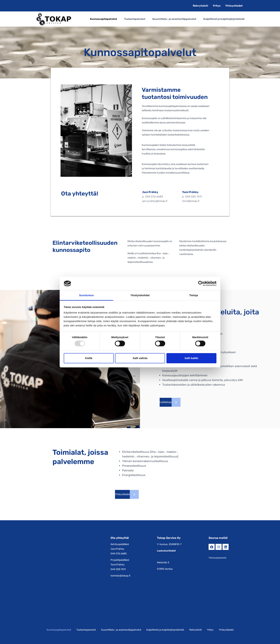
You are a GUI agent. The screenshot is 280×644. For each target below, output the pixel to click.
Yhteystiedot (234, 6)
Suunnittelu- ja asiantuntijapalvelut (174, 19)
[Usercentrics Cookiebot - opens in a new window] (201, 284)
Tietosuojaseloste (217, 558)
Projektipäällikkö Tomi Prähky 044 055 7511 (120, 565)
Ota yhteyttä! (120, 538)
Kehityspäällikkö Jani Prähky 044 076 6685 (120, 549)
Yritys (217, 6)
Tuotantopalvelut (135, 19)
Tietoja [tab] (194, 295)
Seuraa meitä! (218, 538)
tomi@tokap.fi (191, 201)
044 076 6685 (154, 197)
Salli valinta (140, 358)
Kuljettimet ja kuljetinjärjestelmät (224, 19)
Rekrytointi (200, 6)
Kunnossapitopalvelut (103, 19)
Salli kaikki (191, 358)
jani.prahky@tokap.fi (155, 201)
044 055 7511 (193, 197)
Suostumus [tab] (87, 295)
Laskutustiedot (166, 551)
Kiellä (89, 358)
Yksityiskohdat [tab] (140, 295)
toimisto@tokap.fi (120, 576)
